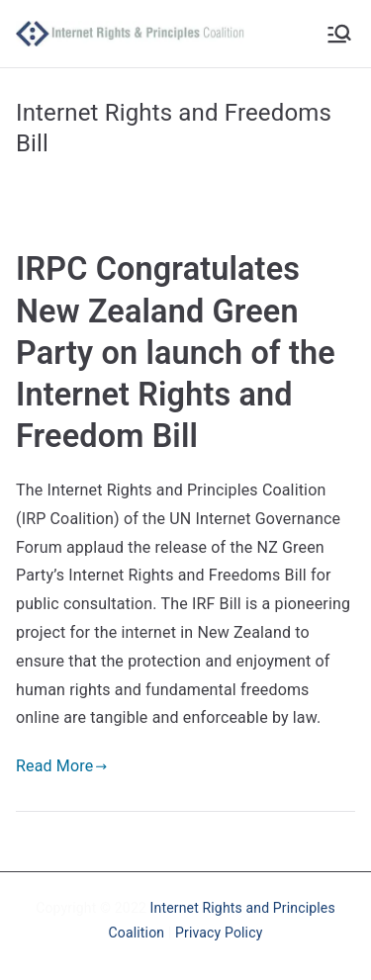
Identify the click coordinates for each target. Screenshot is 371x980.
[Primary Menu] (339, 34)
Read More (62, 766)
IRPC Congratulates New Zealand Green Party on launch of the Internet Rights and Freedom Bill (176, 353)
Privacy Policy (219, 933)
